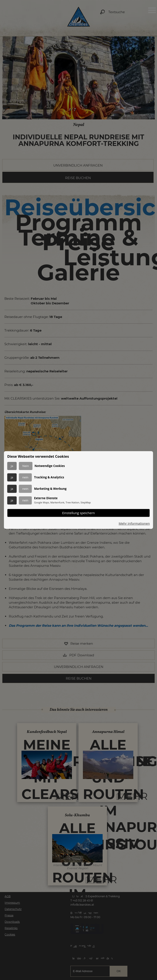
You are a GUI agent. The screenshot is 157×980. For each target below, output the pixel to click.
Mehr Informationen (134, 523)
